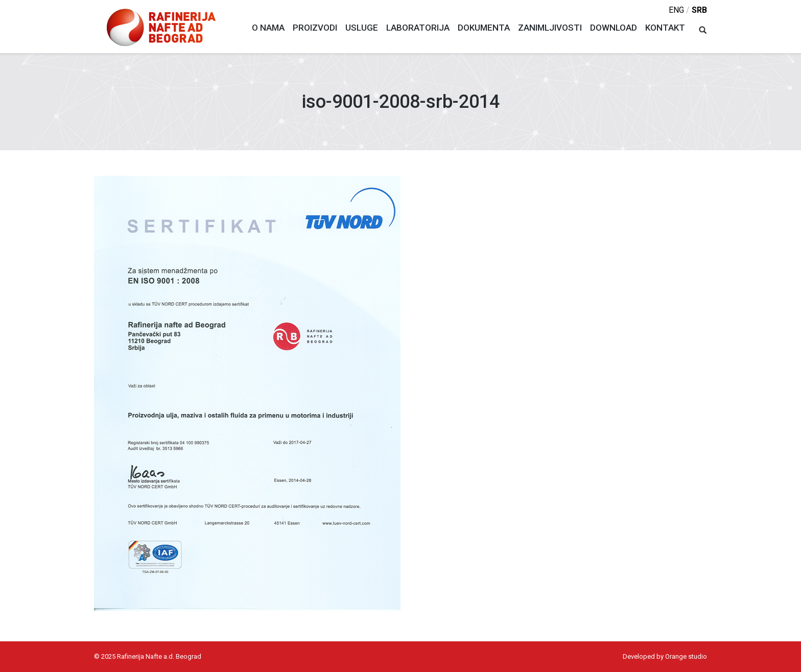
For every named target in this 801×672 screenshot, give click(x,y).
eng (676, 10)
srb (699, 10)
